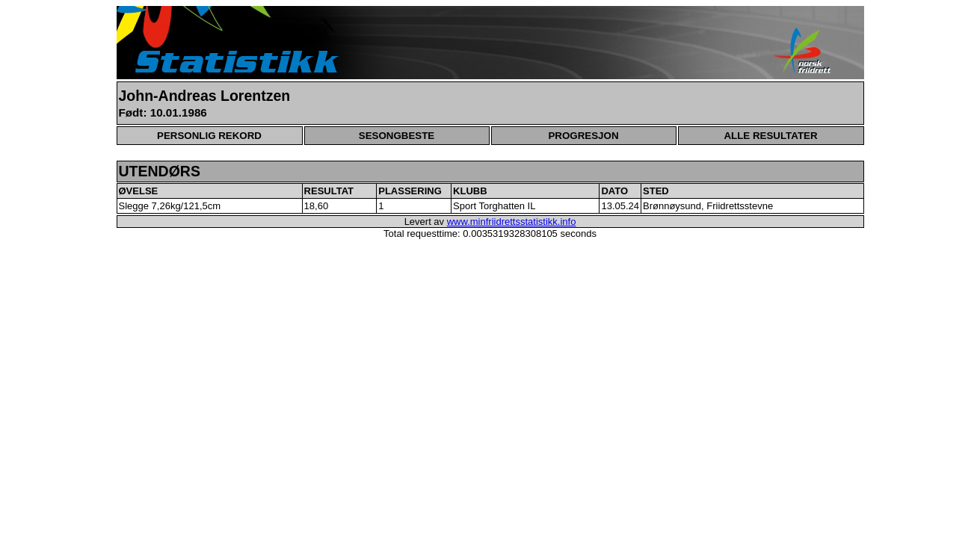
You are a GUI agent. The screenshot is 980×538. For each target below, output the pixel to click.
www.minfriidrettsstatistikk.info (512, 222)
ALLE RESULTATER (770, 136)
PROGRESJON (583, 136)
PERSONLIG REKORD (209, 136)
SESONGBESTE (397, 136)
